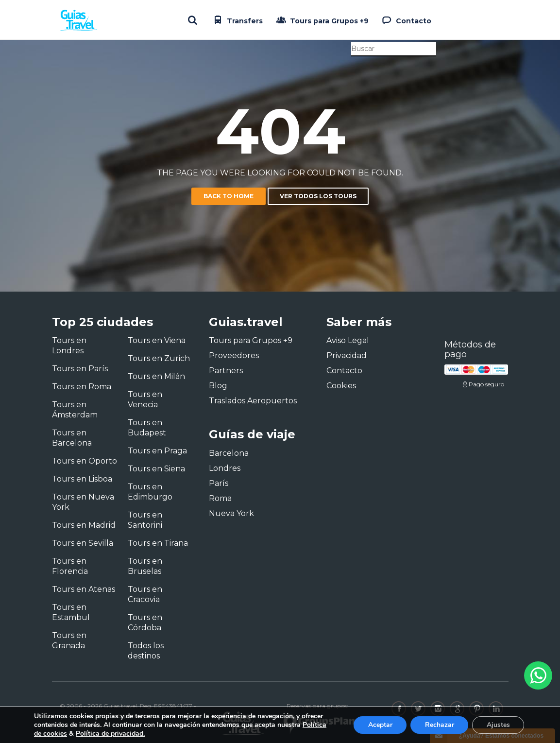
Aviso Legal (348, 340)
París (219, 483)
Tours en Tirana (158, 543)
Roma (220, 498)
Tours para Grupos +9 (322, 20)
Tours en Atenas (84, 589)
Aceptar (379, 725)
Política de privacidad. (110, 734)
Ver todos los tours (318, 196)
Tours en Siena (156, 469)
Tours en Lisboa (82, 479)
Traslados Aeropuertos (253, 401)
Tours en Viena (157, 340)
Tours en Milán (156, 376)
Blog (218, 386)
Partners (226, 371)
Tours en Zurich (159, 358)
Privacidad (347, 355)
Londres (225, 468)
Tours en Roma (82, 387)
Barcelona (229, 453)
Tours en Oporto (85, 461)
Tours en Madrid (84, 525)
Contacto (406, 20)
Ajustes (498, 725)
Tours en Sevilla (83, 543)
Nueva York (231, 513)
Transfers (237, 20)
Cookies (341, 386)
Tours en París (80, 369)
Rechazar (439, 725)
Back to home (229, 196)
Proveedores (234, 355)
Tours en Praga (157, 451)
